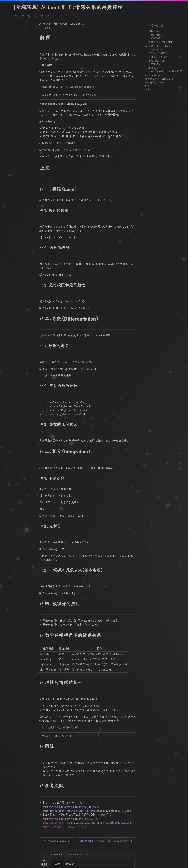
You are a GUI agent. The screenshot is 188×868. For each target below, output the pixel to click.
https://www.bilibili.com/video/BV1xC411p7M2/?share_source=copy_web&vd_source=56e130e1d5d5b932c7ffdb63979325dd (87, 809)
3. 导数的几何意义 (158, 57)
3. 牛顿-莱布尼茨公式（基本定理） (165, 71)
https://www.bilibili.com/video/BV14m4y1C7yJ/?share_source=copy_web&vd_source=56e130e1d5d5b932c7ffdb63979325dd (87, 821)
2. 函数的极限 (156, 38)
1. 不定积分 (154, 64)
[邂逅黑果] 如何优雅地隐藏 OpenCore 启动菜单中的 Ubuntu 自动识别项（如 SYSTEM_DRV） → (105, 842)
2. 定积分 (153, 68)
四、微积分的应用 (154, 76)
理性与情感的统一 (154, 83)
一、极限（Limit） (153, 31)
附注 (147, 86)
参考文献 (150, 90)
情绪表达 (46, 28)
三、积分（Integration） (156, 61)
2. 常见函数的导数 (158, 53)
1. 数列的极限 (155, 35)
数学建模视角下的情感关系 (159, 79)
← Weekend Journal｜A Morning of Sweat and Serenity (57, 842)
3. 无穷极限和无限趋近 (160, 42)
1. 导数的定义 (155, 50)
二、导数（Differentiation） (158, 46)
